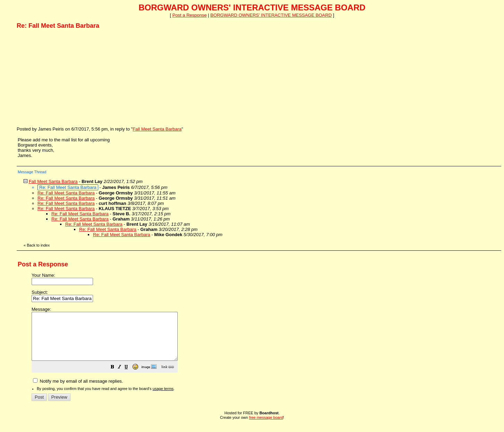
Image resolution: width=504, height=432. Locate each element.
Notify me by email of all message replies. (78, 391)
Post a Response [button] (189, 15)
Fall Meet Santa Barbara (157, 129)
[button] (130, 377)
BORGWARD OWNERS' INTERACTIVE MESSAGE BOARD (271, 15)
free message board (266, 427)
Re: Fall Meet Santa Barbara (66, 193)
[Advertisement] (69, 77)
